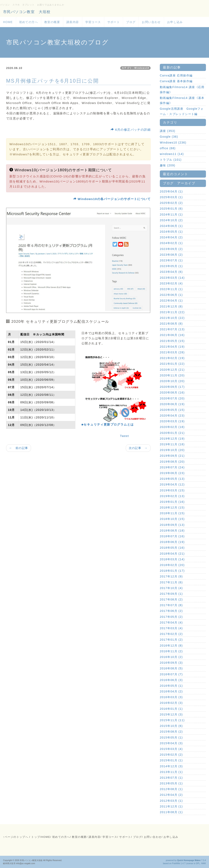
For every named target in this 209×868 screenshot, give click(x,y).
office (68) (168, 148)
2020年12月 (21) (172, 370)
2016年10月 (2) (171, 657)
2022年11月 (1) (171, 289)
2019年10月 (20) (172, 450)
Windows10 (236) (173, 143)
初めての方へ (29, 22)
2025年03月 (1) (171, 197)
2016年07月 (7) (171, 674)
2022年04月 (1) (171, 301)
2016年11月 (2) (171, 651)
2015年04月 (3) (171, 743)
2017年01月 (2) (171, 640)
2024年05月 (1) (171, 232)
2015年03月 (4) (171, 749)
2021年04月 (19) (172, 347)
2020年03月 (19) (172, 421)
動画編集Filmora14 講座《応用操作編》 (182, 90)
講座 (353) (168, 131)
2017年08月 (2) (171, 599)
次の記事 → (138, 448)
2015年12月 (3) (171, 714)
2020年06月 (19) (172, 404)
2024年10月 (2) (171, 220)
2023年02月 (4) (171, 283)
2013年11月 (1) (171, 772)
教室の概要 (52, 22)
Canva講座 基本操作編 (176, 81)
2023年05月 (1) (171, 266)
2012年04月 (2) (171, 795)
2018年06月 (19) (172, 542)
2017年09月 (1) (171, 594)
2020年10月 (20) (172, 381)
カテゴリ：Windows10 (135, 68)
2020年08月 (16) (172, 393)
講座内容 (73, 22)
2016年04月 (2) (171, 691)
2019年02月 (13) (172, 496)
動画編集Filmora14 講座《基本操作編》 (182, 100)
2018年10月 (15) (172, 519)
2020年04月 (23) (172, 416)
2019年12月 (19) (172, 439)
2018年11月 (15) (172, 513)
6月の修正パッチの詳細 (131, 130)
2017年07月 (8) (171, 605)
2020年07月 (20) (172, 398)
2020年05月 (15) (172, 410)
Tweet (125, 436)
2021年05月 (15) (172, 341)
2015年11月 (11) (172, 720)
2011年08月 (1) (171, 812)
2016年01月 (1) (171, 709)
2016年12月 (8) (171, 646)
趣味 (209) (168, 165)
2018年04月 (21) (172, 554)
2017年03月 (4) (171, 628)
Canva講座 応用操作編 (176, 75)
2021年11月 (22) (172, 312)
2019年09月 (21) (172, 456)
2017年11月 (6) (171, 582)
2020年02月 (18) (172, 427)
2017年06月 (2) (171, 611)
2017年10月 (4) (171, 588)
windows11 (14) (172, 154)
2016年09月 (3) (171, 663)
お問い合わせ (151, 22)
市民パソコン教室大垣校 (31, 860)
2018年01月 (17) (172, 571)
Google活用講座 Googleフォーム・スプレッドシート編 (182, 111)
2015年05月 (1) (171, 738)
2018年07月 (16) (172, 536)
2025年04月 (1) (171, 191)
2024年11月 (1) (171, 215)
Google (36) (169, 137)
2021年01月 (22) (172, 364)
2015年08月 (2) (171, 732)
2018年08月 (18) (172, 531)
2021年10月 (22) (172, 318)
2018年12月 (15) (172, 508)
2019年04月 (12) (172, 484)
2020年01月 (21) (172, 433)
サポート (114, 22)
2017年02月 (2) (171, 634)
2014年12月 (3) (171, 766)
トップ (36, 837)
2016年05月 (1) (171, 686)
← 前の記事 (19, 448)
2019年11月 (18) (172, 444)
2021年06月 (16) (172, 335)
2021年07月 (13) (172, 329)
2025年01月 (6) (171, 209)
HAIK (203, 863)
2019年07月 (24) (172, 467)
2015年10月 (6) (171, 726)
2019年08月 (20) (172, 462)
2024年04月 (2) (171, 237)
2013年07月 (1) (171, 778)
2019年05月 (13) (172, 479)
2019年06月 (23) (172, 473)
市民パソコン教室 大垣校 (27, 12)
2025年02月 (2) (171, 203)
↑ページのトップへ (16, 837)
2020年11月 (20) (172, 375)
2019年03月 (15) (172, 490)
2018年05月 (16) (172, 548)
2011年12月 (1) (171, 806)
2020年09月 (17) (172, 387)
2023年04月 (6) (171, 272)
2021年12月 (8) (171, 306)
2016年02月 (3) (171, 703)
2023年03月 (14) (172, 278)
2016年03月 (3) (171, 697)
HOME (8, 22)
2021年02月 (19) (172, 358)
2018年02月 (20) (172, 565)
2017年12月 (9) (171, 576)
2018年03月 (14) (172, 559)
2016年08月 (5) (171, 668)
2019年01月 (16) (172, 502)
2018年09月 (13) (172, 525)
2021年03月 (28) (172, 352)
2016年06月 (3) (171, 680)
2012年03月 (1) (171, 801)
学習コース (93, 22)
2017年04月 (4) (171, 623)
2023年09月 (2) (171, 249)
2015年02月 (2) (171, 755)
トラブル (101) (171, 160)
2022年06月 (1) (171, 295)
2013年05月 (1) (171, 783)
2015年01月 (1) (171, 760)
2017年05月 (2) (171, 617)
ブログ (131, 22)
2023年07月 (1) (171, 260)
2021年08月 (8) (171, 324)
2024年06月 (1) (171, 226)
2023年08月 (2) (171, 255)
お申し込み (175, 22)
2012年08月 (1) (171, 789)
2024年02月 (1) (171, 243)
